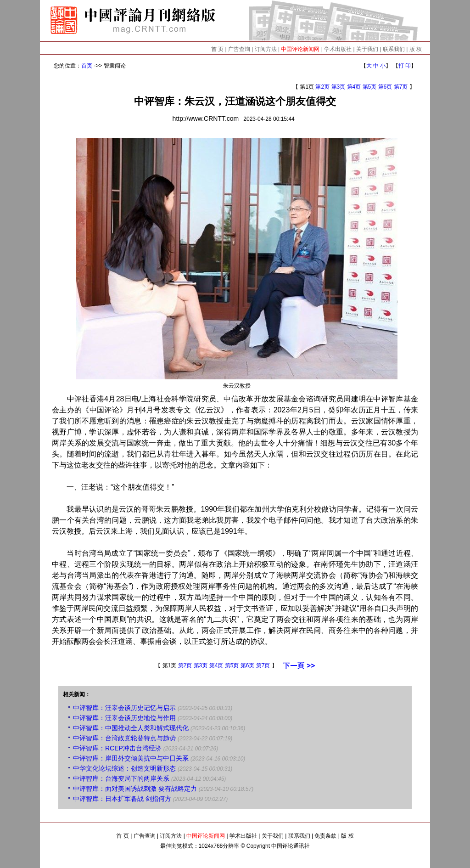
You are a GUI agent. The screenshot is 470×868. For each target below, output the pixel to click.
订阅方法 (266, 49)
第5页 (370, 87)
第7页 (401, 87)
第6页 (385, 87)
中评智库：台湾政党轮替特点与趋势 (124, 738)
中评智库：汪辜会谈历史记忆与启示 (124, 708)
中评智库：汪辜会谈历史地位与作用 (124, 718)
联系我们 (394, 49)
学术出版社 (338, 49)
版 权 (416, 49)
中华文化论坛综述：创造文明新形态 (124, 768)
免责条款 (325, 836)
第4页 (354, 87)
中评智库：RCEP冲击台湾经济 (117, 748)
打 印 (405, 66)
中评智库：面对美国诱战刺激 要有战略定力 (135, 789)
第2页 (322, 87)
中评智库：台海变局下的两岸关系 (121, 778)
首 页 (217, 49)
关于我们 (367, 49)
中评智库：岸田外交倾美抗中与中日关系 (131, 758)
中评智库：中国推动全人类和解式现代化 (131, 728)
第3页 (339, 87)
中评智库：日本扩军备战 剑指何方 (122, 799)
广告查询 (239, 49)
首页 (87, 66)
